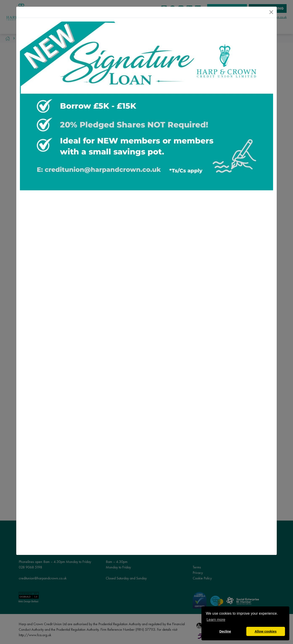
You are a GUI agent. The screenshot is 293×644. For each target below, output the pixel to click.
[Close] (271, 12)
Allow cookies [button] (266, 631)
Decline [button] (225, 631)
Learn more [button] (216, 620)
